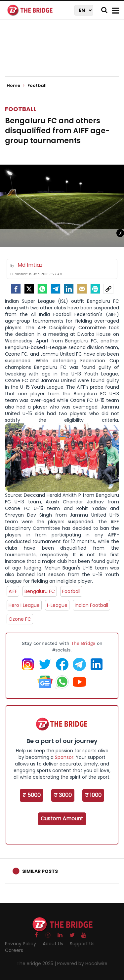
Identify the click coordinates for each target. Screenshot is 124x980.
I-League (57, 605)
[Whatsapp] (42, 289)
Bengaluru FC (40, 591)
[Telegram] (56, 289)
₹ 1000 (93, 795)
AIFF (13, 591)
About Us (53, 944)
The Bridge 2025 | (37, 963)
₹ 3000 (63, 795)
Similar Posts (40, 871)
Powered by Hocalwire (82, 963)
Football (21, 109)
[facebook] (16, 289)
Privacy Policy (21, 944)
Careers (14, 950)
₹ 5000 (32, 795)
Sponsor (64, 757)
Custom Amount (62, 819)
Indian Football (91, 605)
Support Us (82, 944)
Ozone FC (20, 619)
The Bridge (83, 643)
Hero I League (24, 605)
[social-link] (108, 289)
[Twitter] (29, 289)
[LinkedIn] (69, 289)
